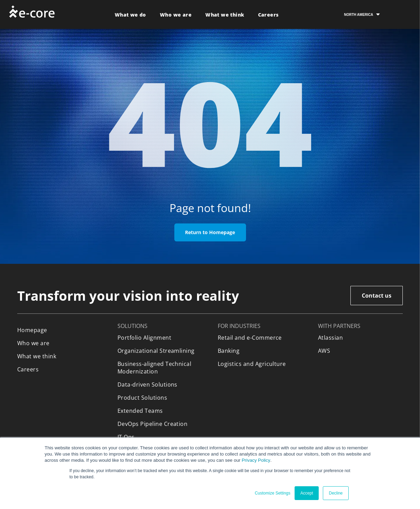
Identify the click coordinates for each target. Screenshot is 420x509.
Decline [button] (336, 493)
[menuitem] (130, 15)
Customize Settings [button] (272, 493)
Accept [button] (307, 493)
